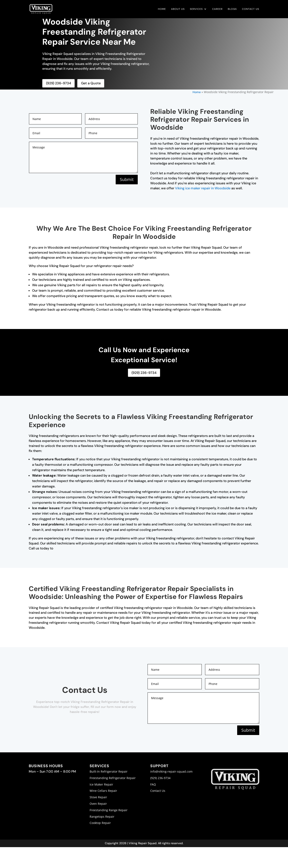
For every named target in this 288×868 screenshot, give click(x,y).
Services (196, 9)
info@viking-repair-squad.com (171, 771)
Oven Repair (98, 803)
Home (162, 9)
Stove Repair (98, 797)
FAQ (153, 784)
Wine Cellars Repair (103, 790)
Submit (126, 179)
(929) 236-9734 (58, 83)
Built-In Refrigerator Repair (109, 771)
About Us (178, 9)
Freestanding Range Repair (109, 810)
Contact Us (251, 9)
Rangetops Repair (102, 816)
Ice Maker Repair (101, 784)
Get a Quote (90, 83)
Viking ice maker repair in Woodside (203, 188)
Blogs (232, 9)
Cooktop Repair (100, 823)
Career (217, 9)
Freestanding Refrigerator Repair (113, 778)
